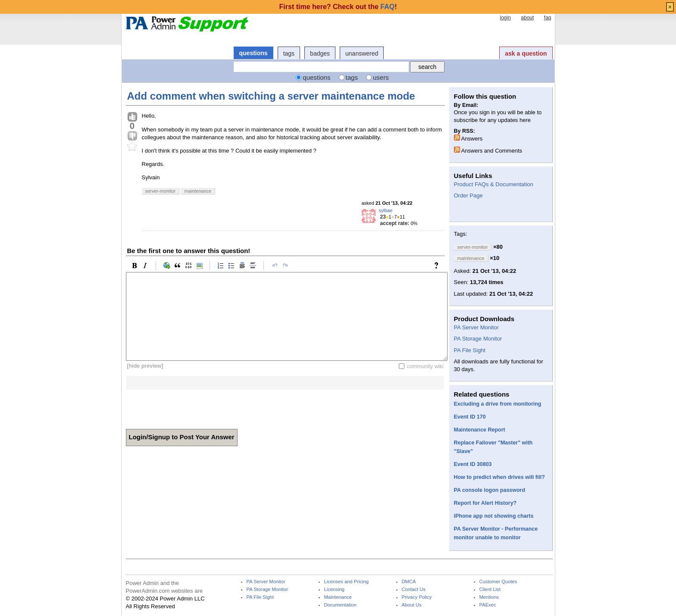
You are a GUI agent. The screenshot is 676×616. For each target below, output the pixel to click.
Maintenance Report (480, 430)
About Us (412, 605)
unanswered (362, 53)
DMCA (409, 582)
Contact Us (414, 589)
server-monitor (161, 191)
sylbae (386, 210)
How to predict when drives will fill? (499, 477)
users (381, 77)
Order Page (468, 195)
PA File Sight (470, 350)
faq (548, 18)
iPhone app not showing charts (494, 516)
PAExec (488, 605)
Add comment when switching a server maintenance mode (271, 96)
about (527, 18)
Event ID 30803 (473, 464)
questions (253, 53)
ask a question (526, 53)
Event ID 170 (470, 417)
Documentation (340, 605)
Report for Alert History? (485, 503)
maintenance (198, 191)
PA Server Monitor (477, 327)
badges (320, 53)
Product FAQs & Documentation (494, 184)
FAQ (387, 7)
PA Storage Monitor (478, 339)
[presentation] (191, 406)
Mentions (489, 597)
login (505, 18)
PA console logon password (490, 490)
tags (289, 53)
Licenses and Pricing (347, 582)
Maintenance (338, 597)
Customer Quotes (498, 582)
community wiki (425, 366)
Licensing (334, 589)
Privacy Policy (417, 597)
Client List (490, 589)
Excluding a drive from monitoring (498, 404)
